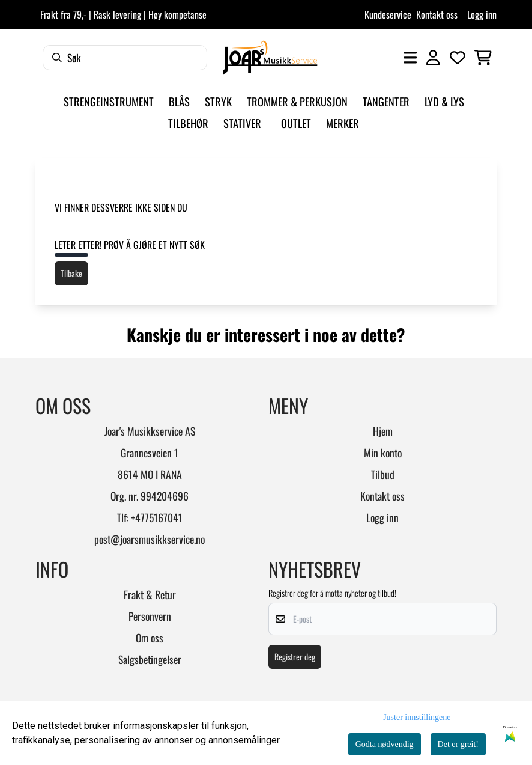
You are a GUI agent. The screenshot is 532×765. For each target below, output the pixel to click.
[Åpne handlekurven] (483, 58)
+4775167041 (157, 517)
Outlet (296, 123)
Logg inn (482, 14)
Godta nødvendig (385, 744)
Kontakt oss (437, 14)
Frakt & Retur (150, 594)
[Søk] (125, 58)
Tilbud (383, 474)
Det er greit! (458, 744)
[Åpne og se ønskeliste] (458, 58)
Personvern (150, 616)
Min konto (383, 453)
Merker (343, 123)
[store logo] (270, 57)
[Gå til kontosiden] (433, 58)
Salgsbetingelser (150, 659)
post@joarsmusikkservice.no (150, 539)
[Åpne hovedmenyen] (410, 58)
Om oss (150, 638)
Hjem (383, 431)
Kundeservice (388, 14)
